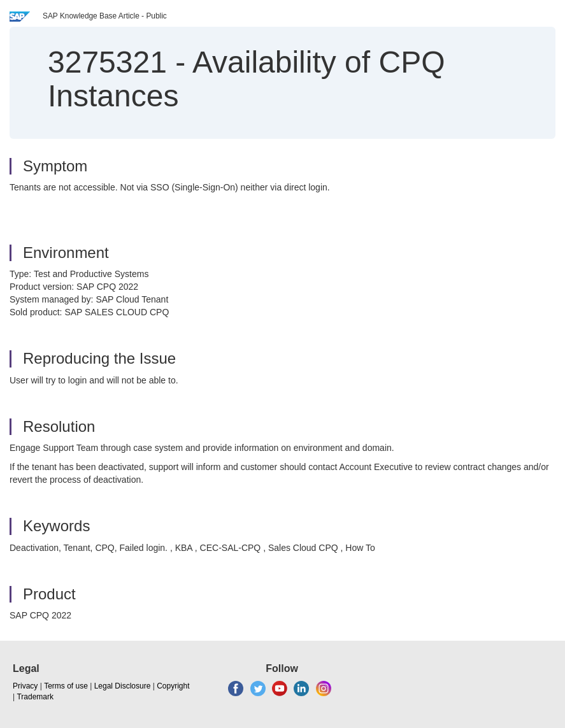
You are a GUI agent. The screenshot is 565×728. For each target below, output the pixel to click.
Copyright (173, 686)
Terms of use (66, 686)
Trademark (35, 697)
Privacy (25, 686)
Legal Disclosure (123, 686)
